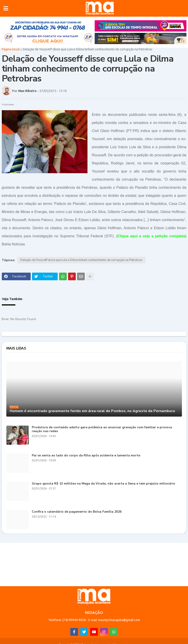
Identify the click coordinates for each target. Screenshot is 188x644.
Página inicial (11, 49)
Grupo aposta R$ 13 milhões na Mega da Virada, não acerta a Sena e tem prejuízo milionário (103, 484)
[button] (6, 8)
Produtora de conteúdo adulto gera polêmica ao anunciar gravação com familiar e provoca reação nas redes (102, 429)
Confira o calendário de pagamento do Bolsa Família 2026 (77, 512)
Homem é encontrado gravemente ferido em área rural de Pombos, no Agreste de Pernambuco (92, 411)
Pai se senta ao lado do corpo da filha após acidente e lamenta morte (86, 456)
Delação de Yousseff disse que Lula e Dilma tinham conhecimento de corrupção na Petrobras (88, 49)
